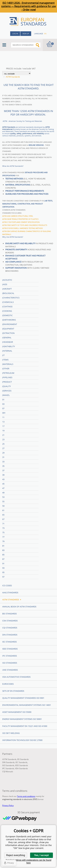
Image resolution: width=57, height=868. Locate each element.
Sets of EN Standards (13, 691)
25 (3, 444)
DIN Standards (10, 635)
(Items (5, 360)
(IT (3, 355)
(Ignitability (9, 346)
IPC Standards (10, 656)
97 (3, 577)
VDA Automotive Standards (16, 677)
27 (3, 448)
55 (3, 501)
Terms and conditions (26, 796)
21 (3, 435)
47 (3, 488)
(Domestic (7, 315)
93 (3, 568)
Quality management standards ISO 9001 (23, 698)
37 (3, 470)
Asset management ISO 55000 (17, 712)
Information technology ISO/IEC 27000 (22, 740)
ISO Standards (10, 663)
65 (3, 515)
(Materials (8, 364)
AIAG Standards (10, 593)
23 (3, 439)
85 (3, 555)
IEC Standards (9, 642)
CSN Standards (10, 621)
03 (3, 404)
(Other (6, 369)
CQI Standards (10, 628)
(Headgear (8, 342)
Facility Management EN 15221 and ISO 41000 (25, 726)
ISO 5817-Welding (11, 733)
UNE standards (10, 670)
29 (3, 453)
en (45, 34)
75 (3, 532)
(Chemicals (8, 302)
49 (3, 493)
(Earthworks (9, 320)
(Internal (7, 351)
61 (3, 510)
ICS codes (7, 585)
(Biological (8, 293)
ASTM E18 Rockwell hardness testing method (22, 228)
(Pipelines (7, 377)
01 (3, 400)
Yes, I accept (41, 855)
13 (3, 422)
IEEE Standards (10, 649)
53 (3, 497)
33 (3, 462)
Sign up (26, 34)
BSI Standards (9, 614)
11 (3, 417)
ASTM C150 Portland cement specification (21, 222)
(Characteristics (11, 298)
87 (3, 559)
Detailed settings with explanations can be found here (29, 861)
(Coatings (7, 306)
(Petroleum (8, 373)
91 (3, 563)
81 (3, 546)
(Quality (7, 386)
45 (3, 484)
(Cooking (7, 311)
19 (3, 431)
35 (3, 466)
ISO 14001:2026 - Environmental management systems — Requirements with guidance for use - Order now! (28, 6)
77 (3, 537)
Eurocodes (8, 684)
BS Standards (23, 759)
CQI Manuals (8, 772)
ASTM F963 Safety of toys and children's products (25, 225)
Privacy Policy (8, 805)
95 (3, 572)
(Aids (5, 284)
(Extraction (8, 333)
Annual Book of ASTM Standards (19, 607)
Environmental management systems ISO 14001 (27, 705)
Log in (15, 34)
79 (3, 541)
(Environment (10, 324)
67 (3, 519)
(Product (7, 382)
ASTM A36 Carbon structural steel (18, 216)
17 (3, 426)
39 (3, 475)
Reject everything (16, 855)
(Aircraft (7, 289)
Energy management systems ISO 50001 (22, 719)
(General (7, 338)
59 (3, 506)
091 (4, 413)
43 (3, 479)
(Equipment (8, 329)
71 (3, 524)
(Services (7, 391)
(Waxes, (6, 395)
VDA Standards (21, 768)
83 (3, 550)
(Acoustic (7, 280)
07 (3, 408)
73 (3, 528)
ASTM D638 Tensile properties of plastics (20, 219)
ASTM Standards (12, 600)
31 (3, 457)
